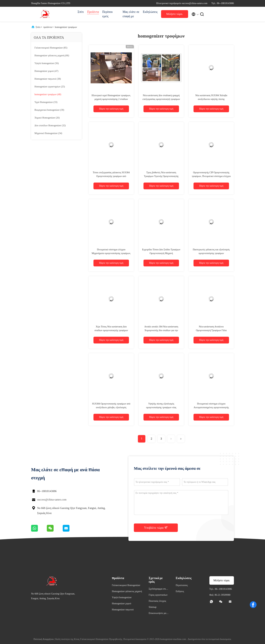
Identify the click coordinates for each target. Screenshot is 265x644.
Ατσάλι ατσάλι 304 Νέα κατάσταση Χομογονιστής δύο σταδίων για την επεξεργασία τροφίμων (161, 330)
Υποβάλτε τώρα (156, 528)
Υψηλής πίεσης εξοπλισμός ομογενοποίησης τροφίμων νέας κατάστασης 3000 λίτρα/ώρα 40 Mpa (161, 407)
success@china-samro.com (52, 500)
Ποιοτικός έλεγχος (157, 601)
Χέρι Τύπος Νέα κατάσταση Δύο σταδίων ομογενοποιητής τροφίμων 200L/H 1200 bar (111, 330)
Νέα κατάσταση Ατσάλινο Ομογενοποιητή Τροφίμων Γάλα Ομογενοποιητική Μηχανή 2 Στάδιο (211, 330)
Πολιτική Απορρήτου (44, 639)
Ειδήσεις (180, 591)
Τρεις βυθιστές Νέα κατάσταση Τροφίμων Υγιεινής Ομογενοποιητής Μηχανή (161, 176)
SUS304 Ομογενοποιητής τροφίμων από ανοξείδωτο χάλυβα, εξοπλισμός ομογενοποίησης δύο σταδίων (111, 407)
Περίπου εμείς (107, 14)
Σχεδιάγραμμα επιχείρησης (159, 589)
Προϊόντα (93, 12)
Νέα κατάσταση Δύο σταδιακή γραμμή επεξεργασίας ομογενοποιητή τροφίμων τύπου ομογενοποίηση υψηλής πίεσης (161, 99)
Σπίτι (81, 12)
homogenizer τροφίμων (66, 27)
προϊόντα (48, 27)
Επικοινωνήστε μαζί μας (158, 614)
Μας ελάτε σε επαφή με (131, 14)
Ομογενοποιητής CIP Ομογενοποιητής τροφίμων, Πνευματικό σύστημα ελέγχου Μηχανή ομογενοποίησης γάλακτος (211, 176)
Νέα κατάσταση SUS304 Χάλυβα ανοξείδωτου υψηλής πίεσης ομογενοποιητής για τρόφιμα (211, 99)
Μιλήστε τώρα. (175, 14)
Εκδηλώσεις (150, 12)
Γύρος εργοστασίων (158, 595)
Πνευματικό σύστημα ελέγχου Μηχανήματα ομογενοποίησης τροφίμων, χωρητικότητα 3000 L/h (111, 253)
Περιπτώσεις (182, 585)
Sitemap (153, 607)
